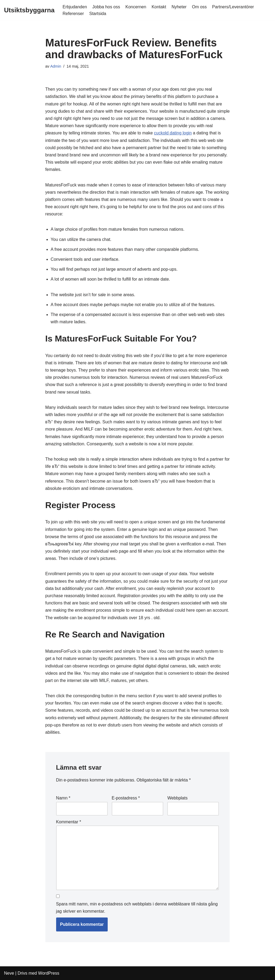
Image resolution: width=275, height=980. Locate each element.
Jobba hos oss (106, 7)
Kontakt (159, 7)
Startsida (98, 14)
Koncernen (136, 7)
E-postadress (126, 798)
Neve (9, 973)
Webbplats (177, 798)
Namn (63, 798)
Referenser (73, 14)
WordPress (49, 973)
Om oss (199, 7)
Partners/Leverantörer (233, 7)
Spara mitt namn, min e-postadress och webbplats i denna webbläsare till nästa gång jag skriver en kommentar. (137, 908)
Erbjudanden (75, 7)
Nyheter (179, 7)
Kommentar (69, 822)
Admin (56, 66)
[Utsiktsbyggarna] (29, 10)
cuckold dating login (173, 133)
